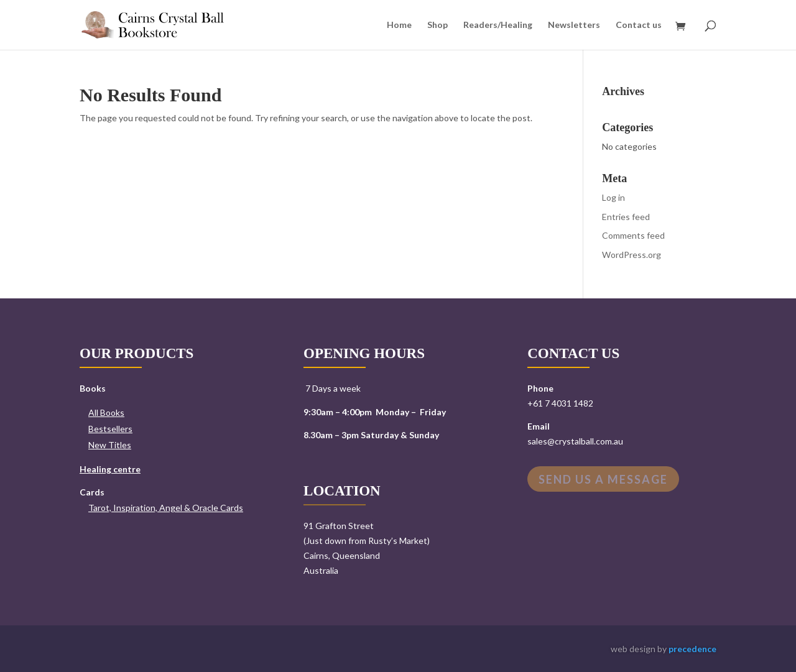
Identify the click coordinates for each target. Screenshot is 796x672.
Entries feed (626, 217)
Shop (437, 25)
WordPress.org (632, 255)
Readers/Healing (498, 25)
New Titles (110, 445)
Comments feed (633, 235)
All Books (106, 412)
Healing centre (110, 469)
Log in (613, 197)
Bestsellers (110, 429)
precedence (692, 649)
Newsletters (574, 25)
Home (399, 25)
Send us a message (603, 479)
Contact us (639, 25)
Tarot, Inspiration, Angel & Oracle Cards (166, 508)
